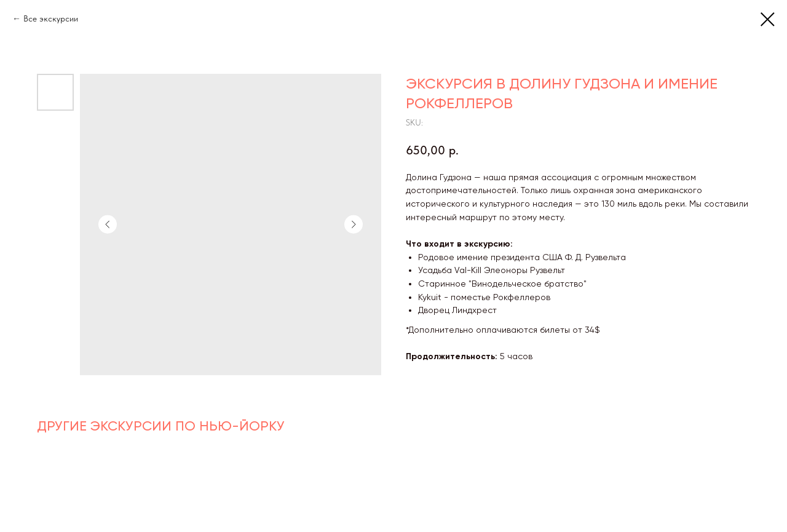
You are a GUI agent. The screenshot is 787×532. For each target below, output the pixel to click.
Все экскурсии (51, 18)
